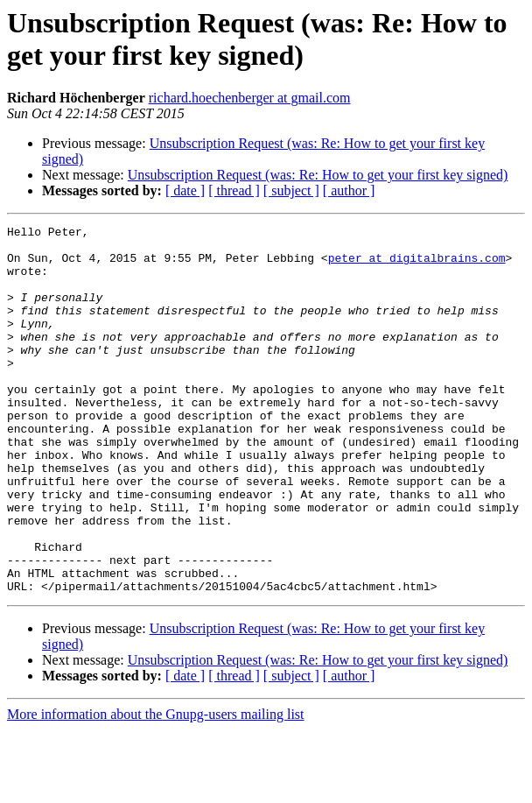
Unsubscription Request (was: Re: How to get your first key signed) (318, 175)
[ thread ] (234, 190)
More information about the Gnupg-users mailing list (156, 788)
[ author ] (349, 190)
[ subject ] (291, 190)
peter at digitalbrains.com (417, 265)
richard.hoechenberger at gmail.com (250, 98)
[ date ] (185, 190)
